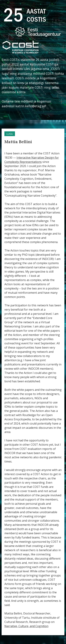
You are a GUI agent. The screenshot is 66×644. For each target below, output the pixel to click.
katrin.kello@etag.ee (30, 106)
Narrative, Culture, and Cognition (26, 626)
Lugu (10, 134)
